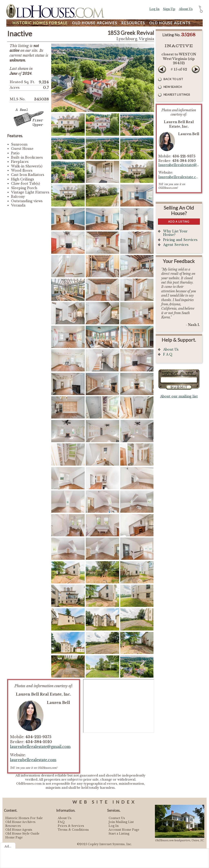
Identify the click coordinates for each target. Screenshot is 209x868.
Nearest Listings (177, 94)
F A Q (168, 354)
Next (196, 69)
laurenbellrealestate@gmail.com (40, 747)
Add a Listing (179, 222)
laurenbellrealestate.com (33, 760)
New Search (173, 87)
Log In (154, 9)
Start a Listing (119, 834)
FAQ (61, 822)
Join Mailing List (121, 822)
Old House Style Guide (22, 834)
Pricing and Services (180, 240)
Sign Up (169, 9)
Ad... (8, 846)
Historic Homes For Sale (24, 818)
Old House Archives (20, 822)
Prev (162, 69)
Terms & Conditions (73, 830)
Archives (95, 23)
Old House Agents (19, 830)
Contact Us (117, 818)
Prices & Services (71, 826)
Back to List (173, 79)
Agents (170, 23)
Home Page (14, 837)
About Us (186, 9)
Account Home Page (124, 830)
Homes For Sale (40, 23)
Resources (133, 23)
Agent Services (176, 245)
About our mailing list (179, 396)
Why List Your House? (175, 233)
